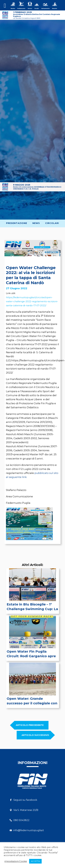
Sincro (30, 9)
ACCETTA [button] (35, 861)
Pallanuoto (21, 9)
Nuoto (13, 9)
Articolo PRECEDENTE (30, 725)
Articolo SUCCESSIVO (35, 735)
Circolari (52, 223)
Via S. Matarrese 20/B (26, 810)
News (36, 223)
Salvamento (45, 9)
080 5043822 (21, 820)
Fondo (37, 9)
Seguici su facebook (25, 800)
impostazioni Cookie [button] (16, 861)
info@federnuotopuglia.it (29, 830)
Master (55, 9)
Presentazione (17, 223)
